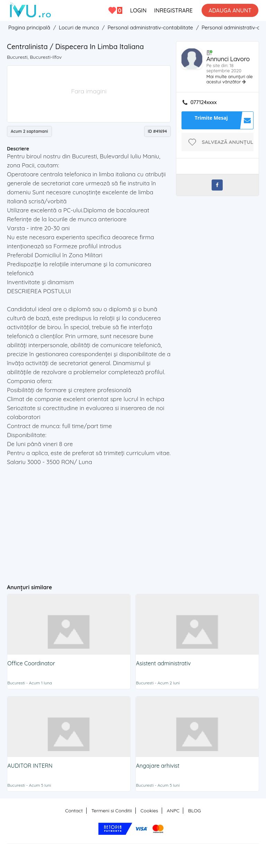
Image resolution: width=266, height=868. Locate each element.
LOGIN (138, 10)
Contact (74, 811)
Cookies (149, 811)
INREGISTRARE (173, 10)
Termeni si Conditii (112, 811)
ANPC (173, 811)
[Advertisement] (136, 522)
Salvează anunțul (228, 142)
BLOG (194, 811)
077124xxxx (204, 102)
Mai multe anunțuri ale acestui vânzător (230, 79)
